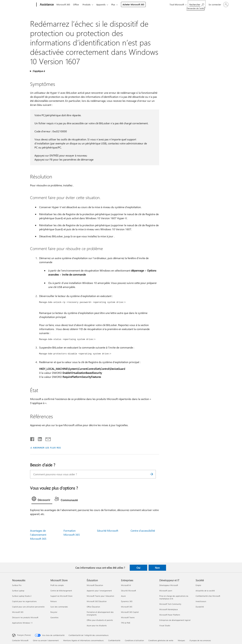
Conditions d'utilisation (134, 640)
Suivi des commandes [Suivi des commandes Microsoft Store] (59, 607)
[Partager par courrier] (47, 438)
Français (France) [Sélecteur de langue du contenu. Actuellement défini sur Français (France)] (24, 635)
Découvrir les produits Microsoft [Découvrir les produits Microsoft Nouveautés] (25, 617)
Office (77, 4)
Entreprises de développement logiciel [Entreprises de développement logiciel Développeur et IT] (175, 620)
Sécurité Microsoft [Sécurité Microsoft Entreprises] (128, 591)
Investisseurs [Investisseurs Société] (201, 601)
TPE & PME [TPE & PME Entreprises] (126, 623)
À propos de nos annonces (200, 640)
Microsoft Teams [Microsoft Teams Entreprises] (128, 617)
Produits (88, 4)
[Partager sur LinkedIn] (39, 438)
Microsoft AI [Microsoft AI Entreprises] (126, 585)
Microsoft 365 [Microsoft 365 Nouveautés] (18, 612)
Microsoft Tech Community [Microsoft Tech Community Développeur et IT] (170, 604)
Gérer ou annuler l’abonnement (46, 640)
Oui (138, 568)
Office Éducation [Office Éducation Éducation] (93, 607)
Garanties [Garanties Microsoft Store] (54, 617)
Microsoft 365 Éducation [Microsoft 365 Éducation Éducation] (97, 601)
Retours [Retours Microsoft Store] (54, 601)
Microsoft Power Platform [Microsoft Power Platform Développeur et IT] (170, 615)
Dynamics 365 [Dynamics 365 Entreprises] (127, 601)
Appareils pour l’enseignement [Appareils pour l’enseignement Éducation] (99, 591)
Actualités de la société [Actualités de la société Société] (205, 591)
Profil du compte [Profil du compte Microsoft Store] (57, 585)
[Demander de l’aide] (197, 4)
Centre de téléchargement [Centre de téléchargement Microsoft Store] (61, 591)
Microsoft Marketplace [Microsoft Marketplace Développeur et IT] (169, 609)
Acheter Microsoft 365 (136, 4)
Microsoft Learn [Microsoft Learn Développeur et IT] (166, 591)
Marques (181, 640)
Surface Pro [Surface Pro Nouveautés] (17, 585)
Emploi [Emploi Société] (198, 585)
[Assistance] (46, 5)
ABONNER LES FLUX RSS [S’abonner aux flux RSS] (47, 448)
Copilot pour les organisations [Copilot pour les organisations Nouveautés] (24, 601)
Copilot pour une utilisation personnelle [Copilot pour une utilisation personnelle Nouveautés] (28, 607)
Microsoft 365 (63, 4)
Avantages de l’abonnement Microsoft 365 (38, 535)
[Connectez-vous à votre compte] (218, 5)
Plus (116, 4)
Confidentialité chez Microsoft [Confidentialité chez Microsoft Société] (208, 596)
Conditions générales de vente (161, 640)
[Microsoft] (24, 5)
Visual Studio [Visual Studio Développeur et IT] (165, 625)
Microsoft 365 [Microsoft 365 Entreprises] (127, 607)
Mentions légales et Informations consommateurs (83, 640)
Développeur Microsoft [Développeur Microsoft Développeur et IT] (169, 585)
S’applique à (39, 71)
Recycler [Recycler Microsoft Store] (54, 612)
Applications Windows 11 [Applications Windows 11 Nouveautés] (22, 623)
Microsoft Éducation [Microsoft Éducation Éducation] (95, 585)
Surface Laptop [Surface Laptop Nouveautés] (18, 591)
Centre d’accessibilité (143, 531)
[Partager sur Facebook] (32, 438)
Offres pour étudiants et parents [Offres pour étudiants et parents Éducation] (100, 620)
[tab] (42, 500)
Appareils (103, 4)
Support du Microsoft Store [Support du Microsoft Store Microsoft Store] (61, 596)
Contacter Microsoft (20, 640)
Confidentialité (114, 640)
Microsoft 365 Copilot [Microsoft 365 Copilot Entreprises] (130, 612)
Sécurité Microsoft (108, 531)
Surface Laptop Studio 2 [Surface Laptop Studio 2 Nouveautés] (22, 596)
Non (157, 568)
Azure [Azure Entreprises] (123, 596)
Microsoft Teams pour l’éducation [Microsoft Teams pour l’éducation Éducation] (100, 596)
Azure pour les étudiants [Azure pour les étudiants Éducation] (97, 625)
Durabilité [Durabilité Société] (200, 607)
